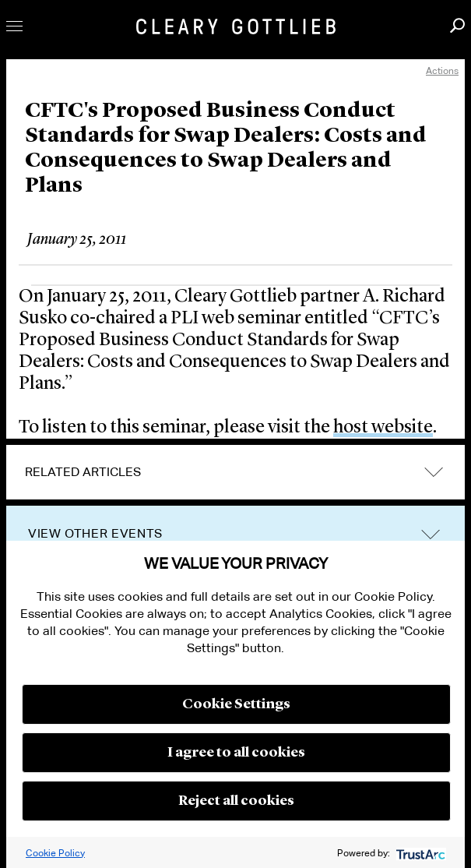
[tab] (235, 472)
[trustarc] (419, 853)
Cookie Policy (55, 853)
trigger (431, 534)
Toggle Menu (14, 26)
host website (383, 428)
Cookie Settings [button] (236, 704)
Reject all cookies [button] (236, 801)
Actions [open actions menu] (442, 71)
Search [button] (457, 25)
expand (434, 473)
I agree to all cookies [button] (236, 753)
